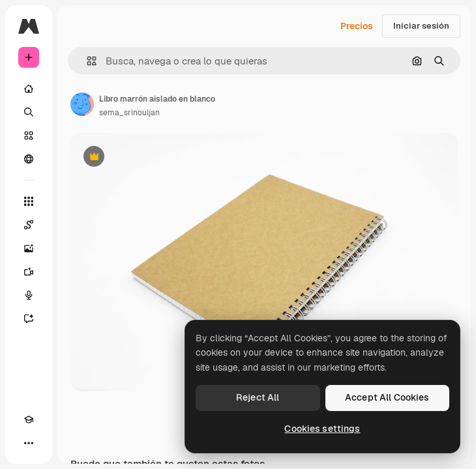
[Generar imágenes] (29, 248)
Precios (357, 26)
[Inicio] (29, 89)
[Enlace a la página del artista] (82, 104)
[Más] (29, 443)
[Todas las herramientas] (29, 201)
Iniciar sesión (421, 26)
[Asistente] (29, 319)
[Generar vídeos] (29, 272)
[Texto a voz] (29, 295)
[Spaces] (29, 225)
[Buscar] (29, 112)
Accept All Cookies (387, 397)
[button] (86, 61)
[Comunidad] (29, 159)
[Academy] (29, 419)
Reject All (258, 397)
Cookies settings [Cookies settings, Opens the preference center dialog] (322, 429)
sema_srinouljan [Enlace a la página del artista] (129, 113)
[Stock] (29, 135)
